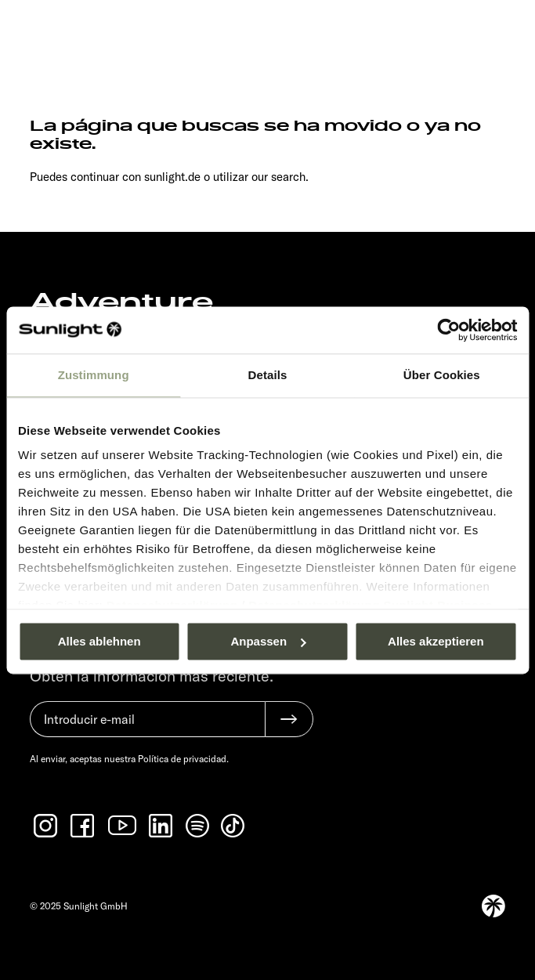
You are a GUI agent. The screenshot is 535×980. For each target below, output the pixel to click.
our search (278, 177)
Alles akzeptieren (436, 641)
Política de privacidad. (183, 759)
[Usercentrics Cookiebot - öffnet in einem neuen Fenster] (448, 330)
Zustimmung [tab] (94, 375)
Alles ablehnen (99, 641)
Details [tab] (268, 375)
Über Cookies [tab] (442, 375)
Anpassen (268, 641)
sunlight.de (172, 177)
